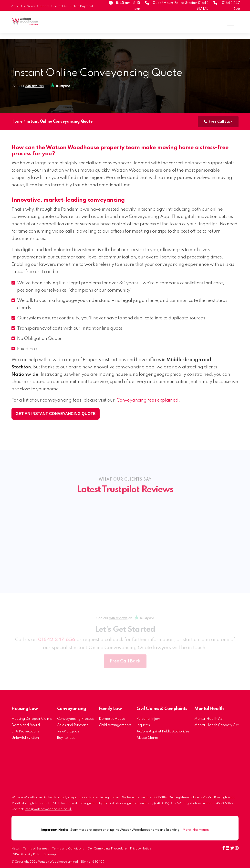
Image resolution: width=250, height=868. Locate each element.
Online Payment (81, 6)
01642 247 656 (57, 640)
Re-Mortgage (68, 731)
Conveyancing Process (75, 719)
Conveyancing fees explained (147, 400)
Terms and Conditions (68, 849)
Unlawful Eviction (25, 738)
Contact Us (59, 6)
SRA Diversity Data (27, 855)
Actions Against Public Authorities (163, 731)
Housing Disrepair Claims (32, 719)
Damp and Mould (26, 725)
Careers (43, 6)
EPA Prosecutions (25, 731)
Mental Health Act (209, 719)
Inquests (143, 725)
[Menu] (231, 24)
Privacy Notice (141, 849)
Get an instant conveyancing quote (56, 414)
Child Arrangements (115, 725)
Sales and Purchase (73, 725)
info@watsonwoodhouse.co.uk (48, 809)
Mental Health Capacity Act (216, 725)
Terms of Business (36, 849)
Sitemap (50, 855)
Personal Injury (148, 719)
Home (17, 122)
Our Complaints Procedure (107, 849)
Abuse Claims (147, 738)
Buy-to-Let (66, 738)
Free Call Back (218, 122)
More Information (196, 830)
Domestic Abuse (112, 719)
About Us (18, 6)
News (31, 6)
